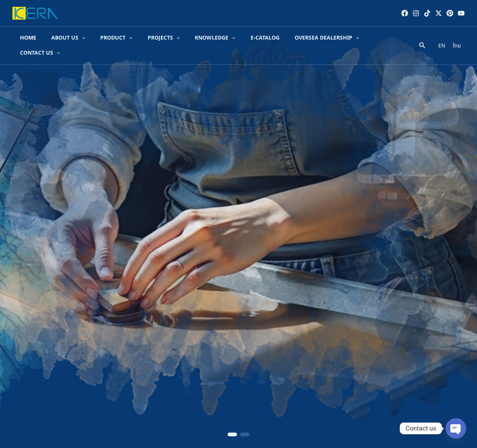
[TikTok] (427, 13)
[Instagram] (416, 13)
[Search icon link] (422, 39)
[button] (232, 434)
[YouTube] (461, 13)
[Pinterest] (450, 13)
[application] (79, 38)
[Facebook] (405, 13)
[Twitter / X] (439, 13)
